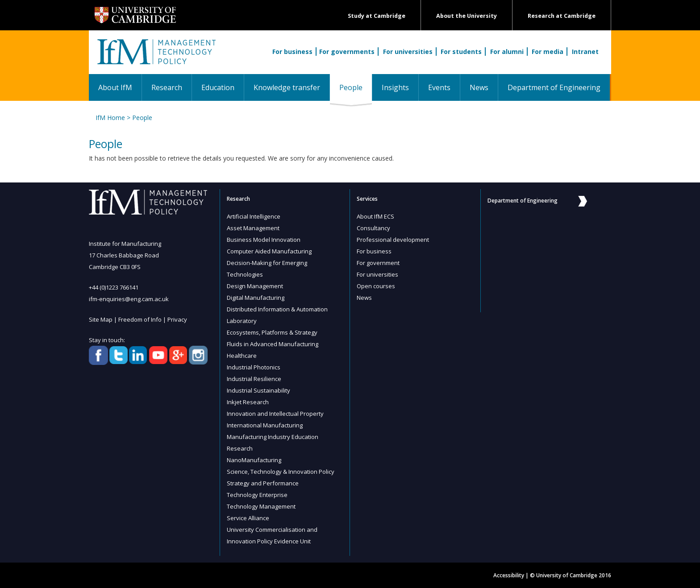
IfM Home (110, 118)
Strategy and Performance (263, 483)
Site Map (101, 319)
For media (548, 52)
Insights (395, 87)
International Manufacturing (265, 425)
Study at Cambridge (377, 16)
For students (461, 52)
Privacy (177, 319)
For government (378, 263)
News (479, 87)
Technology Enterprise (257, 495)
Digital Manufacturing (256, 298)
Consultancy (373, 228)
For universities (408, 52)
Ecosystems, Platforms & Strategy (272, 332)
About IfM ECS (375, 216)
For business (292, 52)
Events (439, 87)
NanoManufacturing (254, 460)
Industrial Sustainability (258, 390)
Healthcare (242, 356)
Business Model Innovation (264, 240)
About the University (467, 16)
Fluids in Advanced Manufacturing (273, 344)
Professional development (393, 240)
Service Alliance (248, 518)
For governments (347, 52)
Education (218, 87)
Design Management (255, 286)
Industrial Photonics (254, 367)
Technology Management (261, 506)
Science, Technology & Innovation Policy (281, 472)
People (356, 87)
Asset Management (253, 228)
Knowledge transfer (287, 87)
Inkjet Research (248, 402)
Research (167, 87)
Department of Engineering (554, 87)
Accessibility (509, 575)
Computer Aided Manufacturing (269, 251)
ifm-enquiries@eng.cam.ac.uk (129, 299)
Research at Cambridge (562, 16)
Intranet (585, 52)
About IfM (115, 87)
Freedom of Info (140, 319)
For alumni (507, 52)
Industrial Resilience (254, 379)
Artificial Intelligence (254, 216)
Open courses (376, 286)
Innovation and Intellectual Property (275, 414)
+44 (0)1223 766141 (114, 287)
